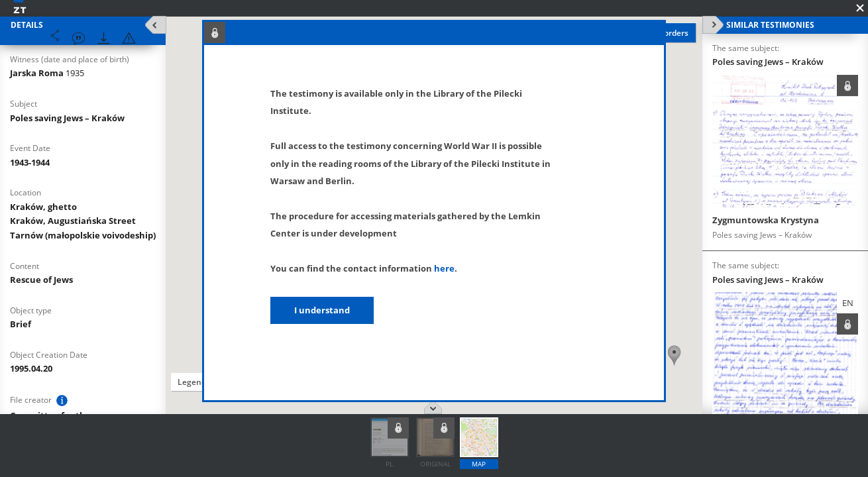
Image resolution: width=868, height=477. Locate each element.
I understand (322, 310)
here (444, 268)
